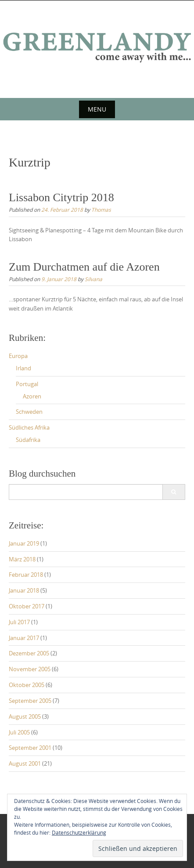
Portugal (27, 384)
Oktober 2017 (27, 606)
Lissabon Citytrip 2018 (61, 197)
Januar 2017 (24, 638)
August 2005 (25, 716)
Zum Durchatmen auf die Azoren (84, 267)
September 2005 (30, 701)
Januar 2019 (24, 543)
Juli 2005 (19, 732)
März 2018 (22, 559)
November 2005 (30, 669)
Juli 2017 (19, 622)
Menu (97, 109)
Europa (18, 356)
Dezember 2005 (29, 653)
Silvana (93, 279)
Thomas (101, 210)
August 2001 (25, 763)
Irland (23, 368)
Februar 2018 (26, 575)
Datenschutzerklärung (79, 832)
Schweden (29, 412)
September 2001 (30, 748)
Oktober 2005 (27, 685)
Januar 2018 (24, 590)
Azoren (32, 396)
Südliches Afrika (29, 427)
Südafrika (28, 440)
